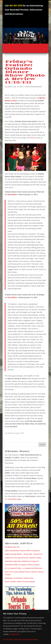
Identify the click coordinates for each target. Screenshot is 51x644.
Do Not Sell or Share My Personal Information (21, 639)
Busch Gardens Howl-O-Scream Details (20, 582)
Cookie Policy (15, 634)
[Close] (48, 612)
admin (10, 87)
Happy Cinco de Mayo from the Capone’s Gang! (23, 558)
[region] (25, 627)
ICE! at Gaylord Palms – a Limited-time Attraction (24, 568)
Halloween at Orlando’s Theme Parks (19, 578)
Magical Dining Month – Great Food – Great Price (24, 554)
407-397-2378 (16, 6)
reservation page (14, 499)
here (32, 138)
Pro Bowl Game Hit (12, 547)
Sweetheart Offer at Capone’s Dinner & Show (22, 565)
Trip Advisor (12, 194)
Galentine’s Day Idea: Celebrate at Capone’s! (22, 561)
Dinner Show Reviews (33, 87)
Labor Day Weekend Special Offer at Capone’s (23, 551)
